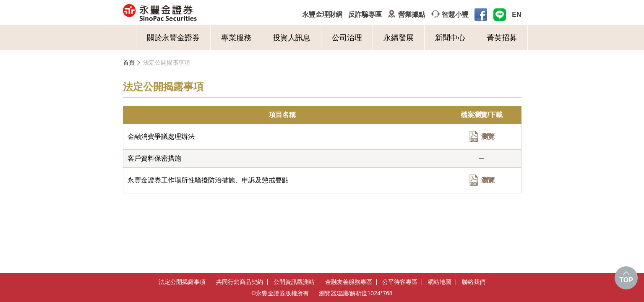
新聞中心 (450, 38)
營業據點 (412, 14)
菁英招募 (502, 38)
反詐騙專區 (365, 14)
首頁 (129, 62)
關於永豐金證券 (173, 38)
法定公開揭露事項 (167, 62)
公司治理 (347, 38)
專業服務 (236, 38)
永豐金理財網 (322, 14)
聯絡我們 (474, 282)
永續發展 (399, 38)
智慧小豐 (455, 14)
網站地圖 (440, 282)
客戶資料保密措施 (154, 158)
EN (516, 14)
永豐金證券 (193, 13)
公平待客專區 (400, 282)
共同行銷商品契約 (240, 282)
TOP (626, 280)
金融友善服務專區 (349, 282)
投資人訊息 (292, 38)
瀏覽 (488, 137)
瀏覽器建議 (334, 293)
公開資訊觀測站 (294, 282)
